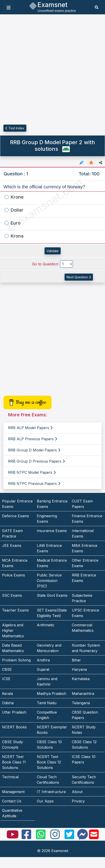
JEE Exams (12, 545)
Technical (10, 777)
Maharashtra (83, 694)
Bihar (76, 660)
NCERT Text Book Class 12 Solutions (49, 762)
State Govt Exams (52, 595)
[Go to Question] (66, 264)
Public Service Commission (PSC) (49, 581)
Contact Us (12, 801)
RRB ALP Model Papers (30, 428)
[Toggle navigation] (9, 8)
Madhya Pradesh (51, 694)
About (77, 792)
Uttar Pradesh (14, 712)
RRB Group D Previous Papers (36, 461)
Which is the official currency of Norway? (44, 187)
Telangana (81, 703)
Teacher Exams (15, 610)
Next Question (79, 277)
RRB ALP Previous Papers (32, 439)
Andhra (43, 660)
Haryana (79, 669)
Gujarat (43, 669)
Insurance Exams (52, 531)
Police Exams (14, 575)
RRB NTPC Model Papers (32, 472)
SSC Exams (12, 595)
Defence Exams (16, 516)
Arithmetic (46, 625)
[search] (97, 7)
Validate (53, 251)
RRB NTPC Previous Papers (34, 484)
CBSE (7, 669)
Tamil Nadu (47, 703)
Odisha (8, 703)
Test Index (15, 128)
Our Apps (45, 801)
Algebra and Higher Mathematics (13, 630)
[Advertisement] (52, 70)
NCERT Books (14, 727)
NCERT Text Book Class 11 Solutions (14, 762)
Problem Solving (16, 660)
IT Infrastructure (51, 792)
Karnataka (81, 679)
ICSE (6, 679)
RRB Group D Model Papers (34, 450)
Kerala (7, 694)
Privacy (78, 801)
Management (13, 792)
